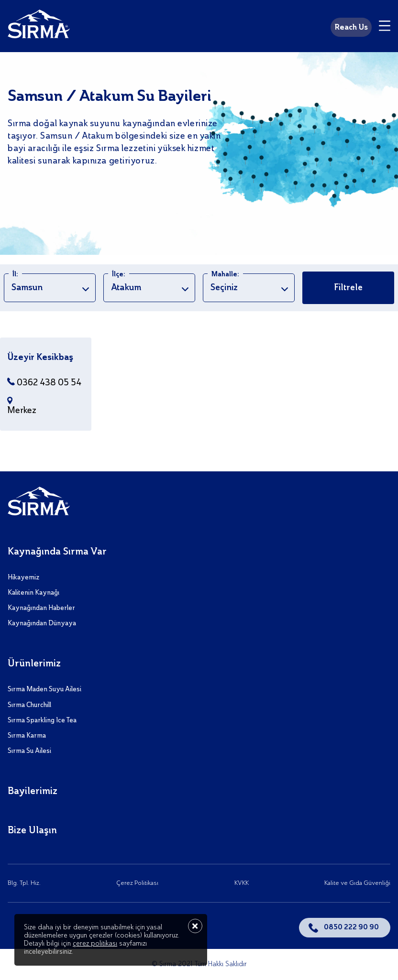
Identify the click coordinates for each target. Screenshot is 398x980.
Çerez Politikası (137, 883)
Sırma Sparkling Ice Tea (42, 720)
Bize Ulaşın (32, 831)
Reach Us (351, 28)
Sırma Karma (27, 736)
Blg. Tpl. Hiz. (24, 883)
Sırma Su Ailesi (29, 751)
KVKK (242, 883)
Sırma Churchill (29, 705)
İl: (15, 274)
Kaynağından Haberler (41, 608)
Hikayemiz (23, 577)
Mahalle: (225, 274)
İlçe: (119, 274)
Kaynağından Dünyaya (42, 623)
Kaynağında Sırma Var (57, 552)
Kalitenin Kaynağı (33, 593)
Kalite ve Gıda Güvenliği (357, 883)
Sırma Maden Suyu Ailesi (44, 689)
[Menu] (385, 27)
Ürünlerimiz (34, 664)
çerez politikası (95, 944)
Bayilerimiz (33, 792)
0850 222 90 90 (351, 927)
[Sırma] (39, 26)
